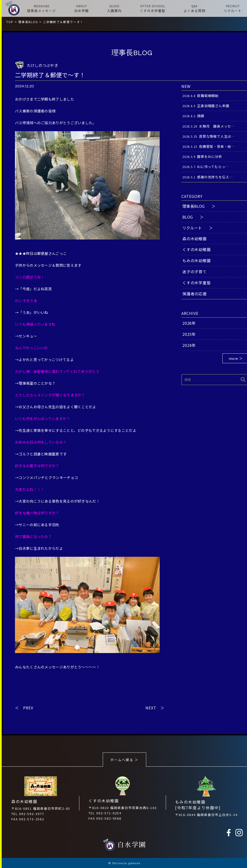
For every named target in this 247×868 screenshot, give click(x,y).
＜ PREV (24, 708)
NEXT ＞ (155, 708)
